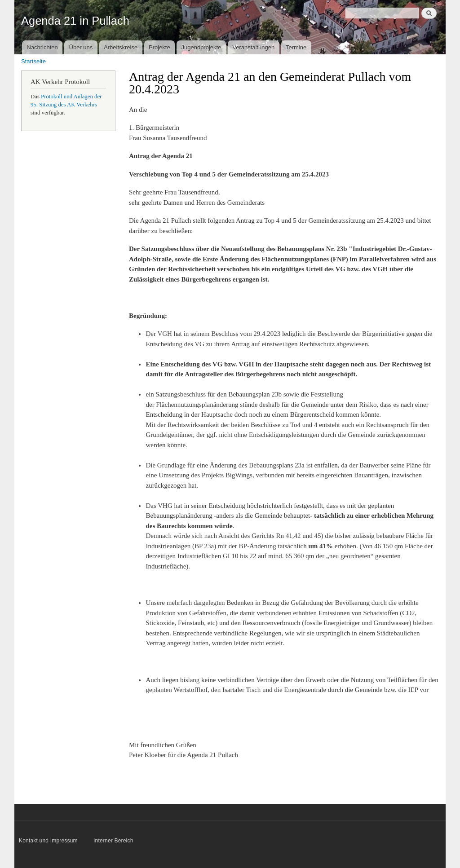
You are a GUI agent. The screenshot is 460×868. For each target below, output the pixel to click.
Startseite (33, 61)
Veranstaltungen (253, 47)
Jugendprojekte (201, 47)
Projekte (159, 47)
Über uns (81, 47)
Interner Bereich (113, 841)
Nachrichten (42, 47)
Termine (296, 47)
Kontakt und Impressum (49, 841)
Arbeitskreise (121, 47)
